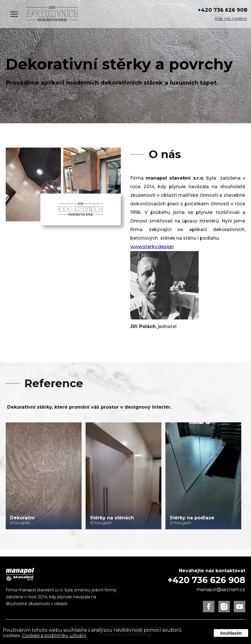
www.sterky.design (152, 247)
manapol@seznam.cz (221, 590)
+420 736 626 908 (223, 10)
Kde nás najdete (231, 19)
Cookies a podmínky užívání (54, 636)
